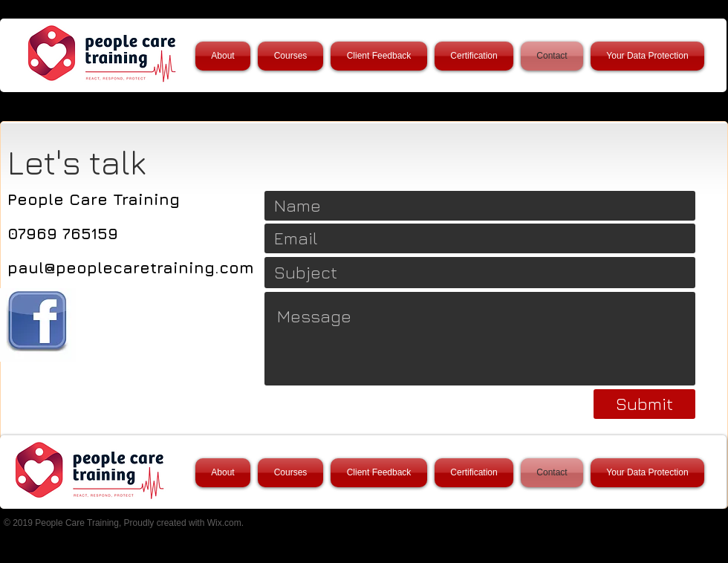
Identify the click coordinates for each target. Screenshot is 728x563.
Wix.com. (225, 523)
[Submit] (644, 404)
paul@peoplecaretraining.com (131, 268)
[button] (290, 56)
